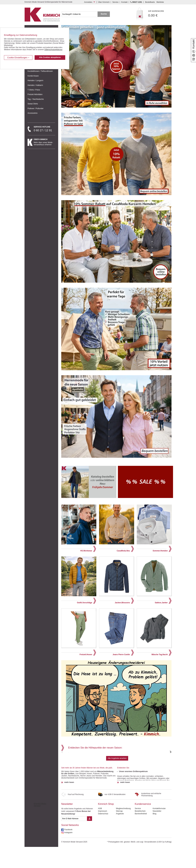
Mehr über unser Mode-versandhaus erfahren (44, 142)
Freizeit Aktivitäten (35, 94)
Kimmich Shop (106, 825)
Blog (155, 835)
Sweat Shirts (33, 104)
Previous (62, 762)
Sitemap (119, 832)
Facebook (68, 851)
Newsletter (67, 825)
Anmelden (88, 2)
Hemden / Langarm (35, 80)
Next (170, 762)
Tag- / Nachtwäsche (36, 99)
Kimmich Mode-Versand (40, 826)
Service (115, 2)
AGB (100, 830)
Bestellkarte (150, 2)
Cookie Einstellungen (18, 58)
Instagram (68, 854)
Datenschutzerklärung (53, 50)
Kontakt (124, 2)
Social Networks (70, 846)
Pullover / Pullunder (36, 109)
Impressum (103, 832)
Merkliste (160, 2)
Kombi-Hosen (33, 76)
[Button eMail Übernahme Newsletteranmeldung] (90, 840)
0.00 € (160, 14)
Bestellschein (140, 832)
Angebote (120, 835)
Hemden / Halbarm (35, 85)
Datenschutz (103, 835)
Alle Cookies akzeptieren (50, 57)
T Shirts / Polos (34, 90)
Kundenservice (143, 825)
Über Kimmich (104, 2)
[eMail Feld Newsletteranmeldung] (74, 840)
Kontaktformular (159, 830)
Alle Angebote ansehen (117, 779)
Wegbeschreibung (123, 830)
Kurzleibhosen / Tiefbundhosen (40, 71)
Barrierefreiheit (141, 835)
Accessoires (33, 113)
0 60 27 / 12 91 (44, 129)
